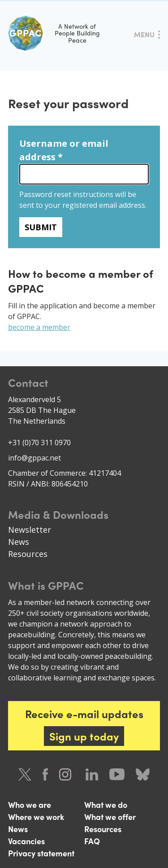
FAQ (92, 841)
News (19, 542)
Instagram (67, 774)
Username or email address (64, 150)
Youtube (117, 774)
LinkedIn (92, 774)
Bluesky (143, 774)
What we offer (110, 817)
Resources (28, 554)
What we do (106, 804)
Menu (144, 34)
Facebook (45, 774)
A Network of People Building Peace (54, 33)
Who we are (30, 804)
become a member (39, 327)
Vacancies (26, 841)
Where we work (36, 817)
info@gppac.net (34, 458)
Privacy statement (41, 853)
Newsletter (30, 530)
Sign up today (84, 736)
